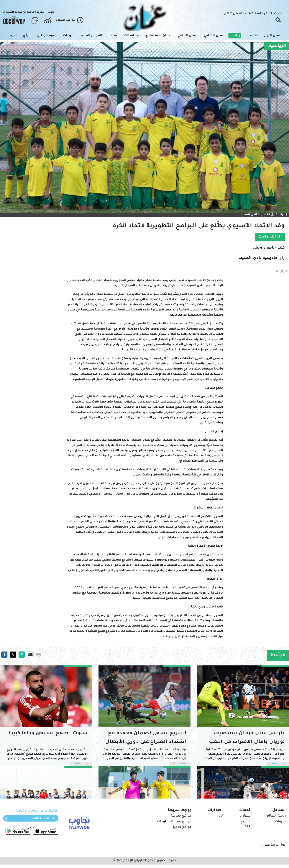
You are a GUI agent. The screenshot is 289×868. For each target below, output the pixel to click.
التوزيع (246, 822)
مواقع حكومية (181, 816)
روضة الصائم (276, 816)
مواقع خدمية (182, 827)
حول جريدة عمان (274, 845)
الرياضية (278, 46)
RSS (248, 827)
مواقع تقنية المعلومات (174, 822)
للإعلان (245, 816)
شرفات (280, 822)
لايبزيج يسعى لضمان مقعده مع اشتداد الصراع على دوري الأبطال (146, 738)
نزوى (219, 816)
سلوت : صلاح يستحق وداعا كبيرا (48, 734)
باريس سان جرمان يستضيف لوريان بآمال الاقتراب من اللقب (247, 738)
